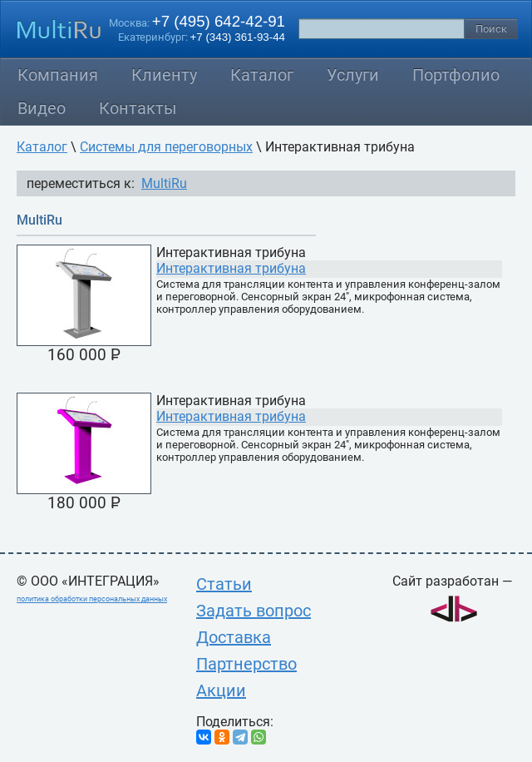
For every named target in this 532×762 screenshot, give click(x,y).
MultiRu (164, 183)
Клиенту (164, 75)
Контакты (138, 108)
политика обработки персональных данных (92, 599)
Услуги (353, 75)
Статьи (224, 584)
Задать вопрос (254, 611)
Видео (42, 108)
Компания (58, 75)
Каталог (262, 75)
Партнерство (246, 664)
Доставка (234, 637)
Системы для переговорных (166, 147)
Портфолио (456, 75)
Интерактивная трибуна (231, 268)
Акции (221, 690)
